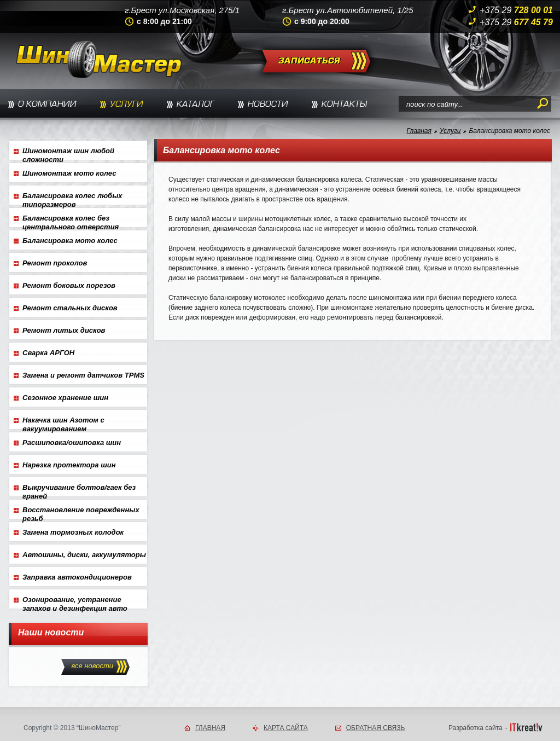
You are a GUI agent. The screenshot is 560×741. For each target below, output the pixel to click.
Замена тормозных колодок (73, 532)
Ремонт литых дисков (64, 330)
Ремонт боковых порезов (69, 285)
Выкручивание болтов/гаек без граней (79, 490)
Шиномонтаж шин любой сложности (68, 153)
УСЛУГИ (127, 105)
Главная (419, 131)
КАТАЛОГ (196, 105)
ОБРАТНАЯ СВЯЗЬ (376, 728)
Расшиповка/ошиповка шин (72, 442)
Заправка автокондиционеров (77, 577)
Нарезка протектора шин (69, 465)
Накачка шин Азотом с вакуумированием (63, 422)
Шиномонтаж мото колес (69, 173)
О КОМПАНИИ (47, 105)
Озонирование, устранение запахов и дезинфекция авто (75, 602)
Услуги (450, 131)
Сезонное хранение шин (65, 398)
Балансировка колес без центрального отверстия (71, 221)
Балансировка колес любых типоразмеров (72, 198)
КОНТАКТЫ (344, 105)
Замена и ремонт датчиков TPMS (83, 375)
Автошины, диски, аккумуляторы (84, 555)
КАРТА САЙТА (286, 728)
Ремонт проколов (55, 263)
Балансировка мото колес (509, 131)
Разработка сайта (476, 728)
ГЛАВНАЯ (210, 728)
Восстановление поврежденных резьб (81, 512)
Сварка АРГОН (48, 353)
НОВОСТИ (268, 105)
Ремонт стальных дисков (70, 308)
